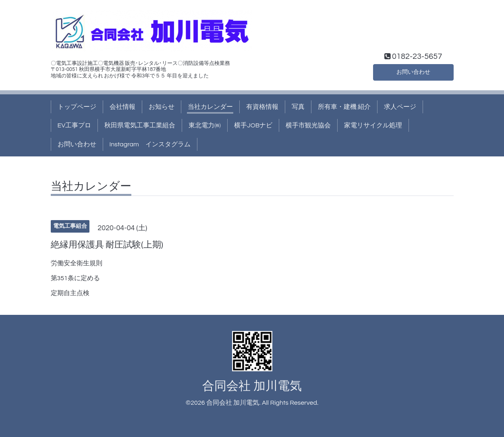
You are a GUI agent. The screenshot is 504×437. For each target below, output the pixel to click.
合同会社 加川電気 (252, 386)
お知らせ (162, 107)
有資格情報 (262, 107)
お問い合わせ (413, 71)
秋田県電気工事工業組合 (140, 125)
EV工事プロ (75, 125)
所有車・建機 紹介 (344, 107)
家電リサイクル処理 (373, 125)
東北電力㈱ (205, 125)
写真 (298, 107)
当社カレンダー (210, 107)
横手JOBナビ (253, 125)
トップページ (77, 107)
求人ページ (400, 107)
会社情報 (122, 107)
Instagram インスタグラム (150, 144)
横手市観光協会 (308, 125)
